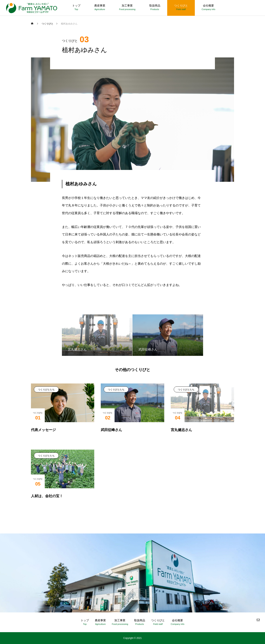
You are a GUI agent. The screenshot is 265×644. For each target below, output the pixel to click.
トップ (76, 6)
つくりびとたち (46, 390)
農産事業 (100, 6)
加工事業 (127, 6)
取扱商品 (155, 6)
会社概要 (208, 6)
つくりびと (181, 6)
